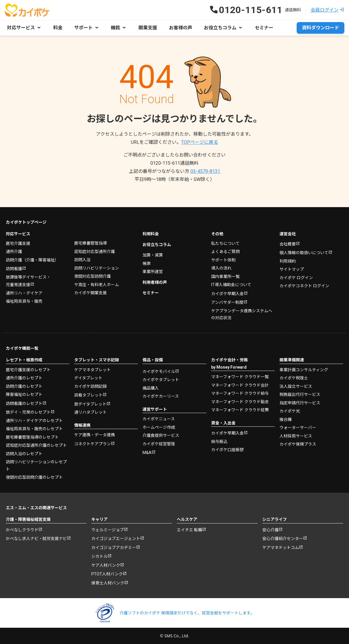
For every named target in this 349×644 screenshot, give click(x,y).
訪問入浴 (82, 259)
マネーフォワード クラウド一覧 (240, 376)
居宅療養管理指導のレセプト (32, 437)
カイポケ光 (290, 411)
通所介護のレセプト (24, 378)
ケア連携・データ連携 (95, 435)
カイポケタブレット (161, 379)
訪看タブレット (88, 395)
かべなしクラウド (22, 530)
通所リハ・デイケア (24, 293)
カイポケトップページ (26, 222)
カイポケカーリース (161, 396)
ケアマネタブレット (92, 369)
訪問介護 (32, 260)
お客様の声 (180, 28)
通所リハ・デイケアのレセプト (34, 420)
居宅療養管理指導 (90, 243)
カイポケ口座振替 (227, 449)
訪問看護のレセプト (24, 403)
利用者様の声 (155, 282)
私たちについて (225, 243)
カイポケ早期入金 (227, 293)
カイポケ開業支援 (90, 293)
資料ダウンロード (320, 28)
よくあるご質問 (225, 251)
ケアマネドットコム (281, 547)
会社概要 (288, 244)
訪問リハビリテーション (97, 268)
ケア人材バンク (106, 565)
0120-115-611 (174, 163)
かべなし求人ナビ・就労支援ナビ (36, 538)
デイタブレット (88, 378)
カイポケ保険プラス (298, 444)
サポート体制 (223, 260)
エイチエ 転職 (189, 530)
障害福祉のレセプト (24, 394)
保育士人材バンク (108, 583)
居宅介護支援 (18, 243)
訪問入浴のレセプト (24, 453)
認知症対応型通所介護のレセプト (36, 445)
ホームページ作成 (159, 427)
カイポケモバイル (159, 371)
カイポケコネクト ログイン (304, 286)
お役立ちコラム (157, 244)
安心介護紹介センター (283, 538)
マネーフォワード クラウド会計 (240, 385)
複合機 (286, 419)
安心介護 (270, 530)
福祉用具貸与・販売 (24, 301)
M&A (147, 452)
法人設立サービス (296, 386)
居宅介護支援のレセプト (28, 369)
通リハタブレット (90, 412)
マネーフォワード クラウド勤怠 (240, 401)
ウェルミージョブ (108, 530)
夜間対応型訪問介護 (92, 276)
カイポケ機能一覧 (22, 348)
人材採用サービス (296, 436)
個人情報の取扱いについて (304, 252)
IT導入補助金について (231, 284)
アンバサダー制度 (227, 302)
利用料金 (151, 234)
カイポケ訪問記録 (90, 386)
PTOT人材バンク (107, 574)
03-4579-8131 (205, 171)
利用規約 (288, 261)
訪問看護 (14, 268)
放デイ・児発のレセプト (28, 412)
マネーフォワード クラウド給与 (240, 393)
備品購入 (151, 388)
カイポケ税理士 (294, 378)
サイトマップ (292, 269)
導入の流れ (221, 268)
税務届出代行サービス (300, 394)
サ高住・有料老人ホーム (97, 284)
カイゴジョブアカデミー (114, 547)
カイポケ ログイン (296, 277)
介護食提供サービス (161, 435)
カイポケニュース (159, 419)
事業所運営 (153, 271)
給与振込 (219, 441)
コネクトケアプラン (92, 444)
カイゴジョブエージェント (116, 538)
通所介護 (14, 251)
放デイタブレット (90, 404)
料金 (58, 28)
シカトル (99, 556)
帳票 (147, 263)
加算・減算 (153, 255)
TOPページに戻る (200, 142)
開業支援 (147, 28)
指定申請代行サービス (300, 403)
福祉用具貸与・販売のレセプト (34, 428)
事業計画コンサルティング (304, 369)
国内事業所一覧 (225, 276)
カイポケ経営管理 (159, 444)
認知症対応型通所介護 (95, 251)
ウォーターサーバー (298, 427)
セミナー (263, 28)
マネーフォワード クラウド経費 (240, 410)
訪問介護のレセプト (24, 386)
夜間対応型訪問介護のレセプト (34, 477)
